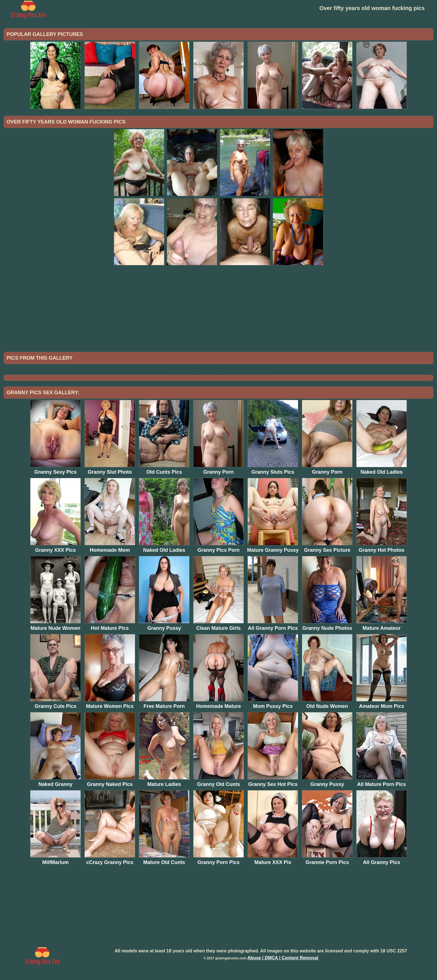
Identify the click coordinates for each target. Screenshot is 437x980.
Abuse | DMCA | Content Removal (283, 958)
